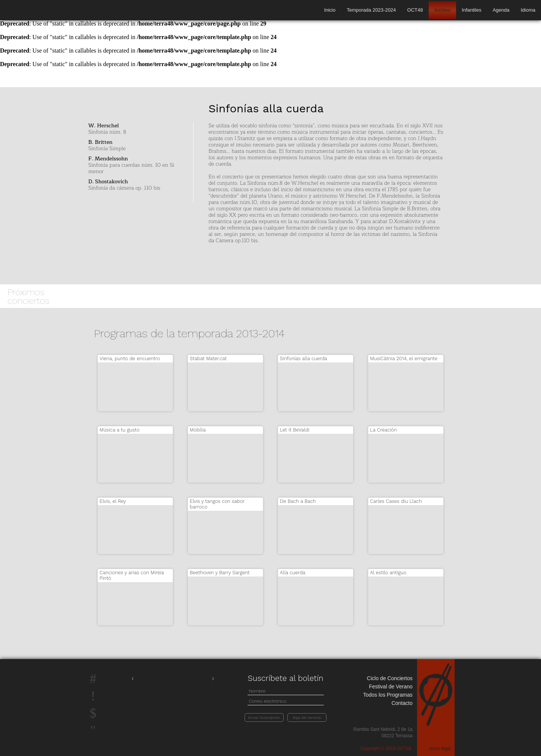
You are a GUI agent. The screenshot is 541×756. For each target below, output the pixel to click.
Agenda (501, 10)
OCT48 (415, 10)
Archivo (442, 10)
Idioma (528, 10)
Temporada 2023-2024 (371, 10)
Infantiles (471, 10)
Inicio (330, 10)
